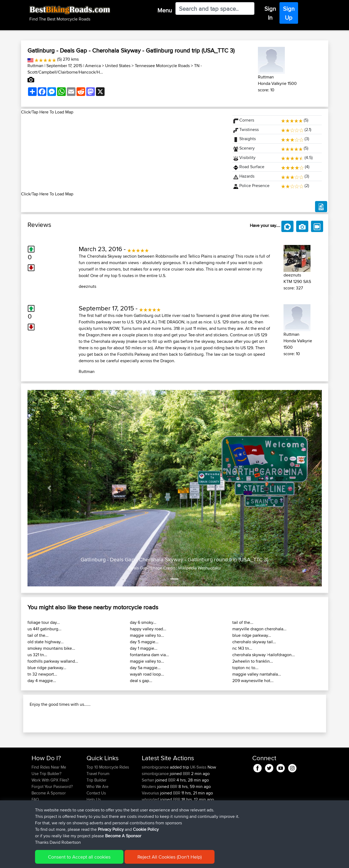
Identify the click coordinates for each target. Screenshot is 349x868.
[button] (50, 488)
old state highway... (46, 642)
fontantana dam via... (149, 655)
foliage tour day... (44, 622)
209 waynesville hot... (253, 681)
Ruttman (35, 66)
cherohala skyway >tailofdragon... (264, 655)
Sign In (270, 13)
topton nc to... (245, 668)
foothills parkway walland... (53, 661)
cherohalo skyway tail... (254, 642)
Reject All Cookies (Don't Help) (170, 857)
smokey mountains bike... (51, 648)
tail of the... (38, 635)
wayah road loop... (147, 674)
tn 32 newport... (42, 674)
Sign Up (289, 13)
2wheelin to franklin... (253, 661)
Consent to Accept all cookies (79, 857)
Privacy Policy (111, 829)
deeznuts (87, 286)
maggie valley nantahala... (257, 674)
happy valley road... (148, 629)
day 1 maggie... (144, 648)
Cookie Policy (146, 829)
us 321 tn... (37, 655)
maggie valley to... (147, 635)
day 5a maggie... (145, 668)
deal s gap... (141, 681)
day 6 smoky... (143, 622)
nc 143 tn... (242, 648)
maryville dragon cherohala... (259, 629)
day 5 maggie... (144, 642)
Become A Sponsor (123, 836)
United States (118, 66)
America (93, 66)
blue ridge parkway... (47, 668)
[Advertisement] (123, 153)
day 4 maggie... (42, 681)
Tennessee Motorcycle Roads (162, 66)
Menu (165, 10)
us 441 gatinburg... (44, 629)
